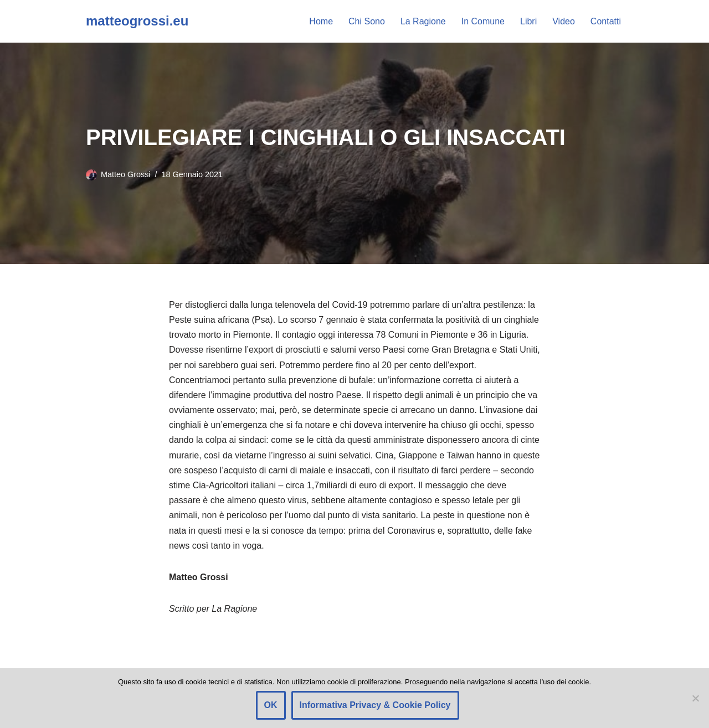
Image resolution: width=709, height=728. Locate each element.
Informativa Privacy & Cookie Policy (375, 705)
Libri (528, 21)
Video (564, 21)
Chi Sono (367, 21)
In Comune (483, 21)
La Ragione (423, 21)
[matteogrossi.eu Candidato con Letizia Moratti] (137, 21)
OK (271, 705)
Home (321, 21)
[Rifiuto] (695, 698)
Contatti (606, 21)
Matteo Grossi (126, 174)
